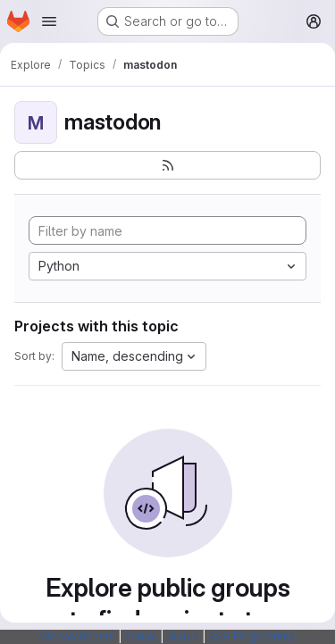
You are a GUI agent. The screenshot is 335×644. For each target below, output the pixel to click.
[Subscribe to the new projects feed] (167, 165)
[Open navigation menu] (49, 21)
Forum (141, 636)
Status (183, 636)
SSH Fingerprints (252, 636)
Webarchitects (77, 636)
